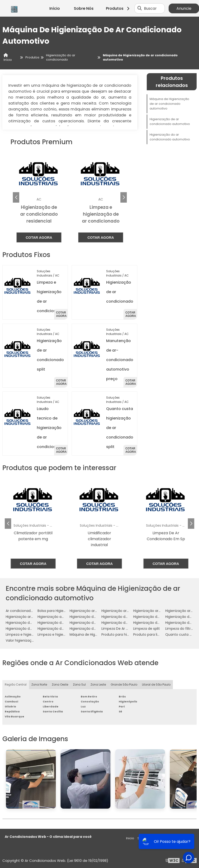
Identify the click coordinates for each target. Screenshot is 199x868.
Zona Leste (98, 684)
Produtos (118, 8)
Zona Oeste (60, 684)
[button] (124, 197)
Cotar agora (39, 237)
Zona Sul (79, 684)
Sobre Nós (84, 8)
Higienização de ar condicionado (97, 617)
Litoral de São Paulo (156, 684)
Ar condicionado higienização (30, 611)
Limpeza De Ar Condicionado (125, 629)
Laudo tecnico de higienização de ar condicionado (50, 428)
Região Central (16, 684)
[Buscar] (140, 8)
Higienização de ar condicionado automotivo (170, 122)
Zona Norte (39, 684)
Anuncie (184, 8)
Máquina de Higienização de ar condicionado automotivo (169, 104)
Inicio (130, 838)
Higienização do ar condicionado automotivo (170, 137)
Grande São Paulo (124, 684)
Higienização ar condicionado (94, 611)
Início (55, 8)
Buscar (150, 8)
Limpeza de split (147, 629)
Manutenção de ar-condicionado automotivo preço (120, 360)
